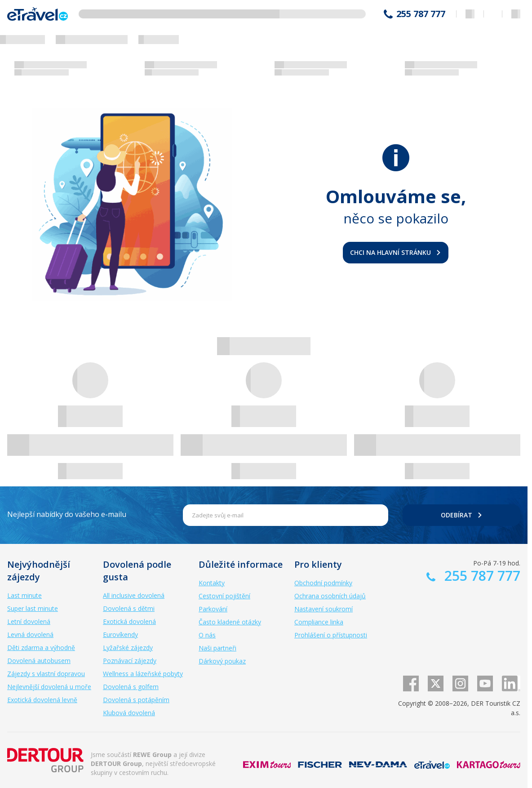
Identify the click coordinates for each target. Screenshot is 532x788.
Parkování (213, 609)
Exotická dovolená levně (42, 700)
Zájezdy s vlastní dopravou (46, 674)
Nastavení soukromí (324, 609)
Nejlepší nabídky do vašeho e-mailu (67, 514)
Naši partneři (217, 648)
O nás (207, 635)
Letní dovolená (29, 621)
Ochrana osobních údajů (330, 596)
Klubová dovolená (129, 713)
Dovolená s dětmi (129, 608)
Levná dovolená (30, 634)
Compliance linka (319, 622)
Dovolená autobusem (39, 661)
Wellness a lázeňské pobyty (143, 674)
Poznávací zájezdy (130, 661)
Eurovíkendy (120, 634)
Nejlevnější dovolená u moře (49, 687)
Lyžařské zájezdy (128, 648)
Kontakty (212, 583)
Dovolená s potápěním (136, 700)
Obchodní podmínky (323, 583)
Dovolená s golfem (131, 687)
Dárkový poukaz (222, 661)
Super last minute (33, 608)
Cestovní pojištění (224, 596)
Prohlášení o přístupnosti (331, 635)
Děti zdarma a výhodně (41, 648)
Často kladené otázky (230, 622)
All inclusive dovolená (134, 595)
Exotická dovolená (129, 621)
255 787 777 (421, 14)
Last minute (24, 595)
